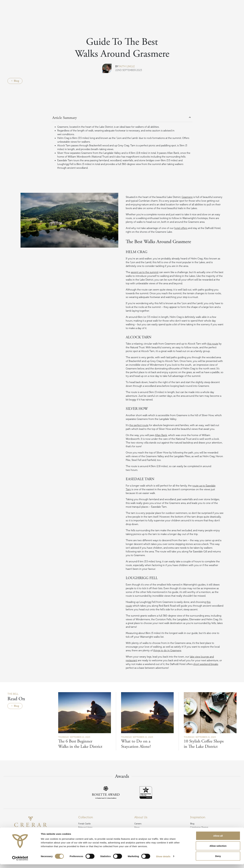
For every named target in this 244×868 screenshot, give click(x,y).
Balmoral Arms (85, 827)
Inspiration (14, 19)
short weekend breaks (206, 664)
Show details (163, 860)
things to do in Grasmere (167, 651)
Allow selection (218, 850)
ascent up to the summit (145, 272)
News (137, 827)
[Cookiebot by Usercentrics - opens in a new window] (20, 862)
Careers (138, 824)
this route (213, 344)
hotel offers (181, 228)
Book (236, 10)
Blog (25, 19)
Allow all (218, 839)
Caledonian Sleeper (199, 827)
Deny (218, 860)
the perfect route (139, 425)
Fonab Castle (84, 824)
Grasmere (187, 197)
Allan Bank (161, 435)
